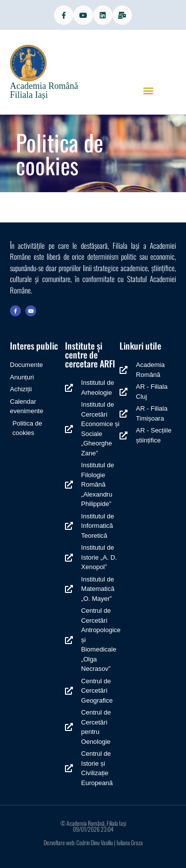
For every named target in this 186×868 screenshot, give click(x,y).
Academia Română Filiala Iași (44, 90)
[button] (148, 90)
